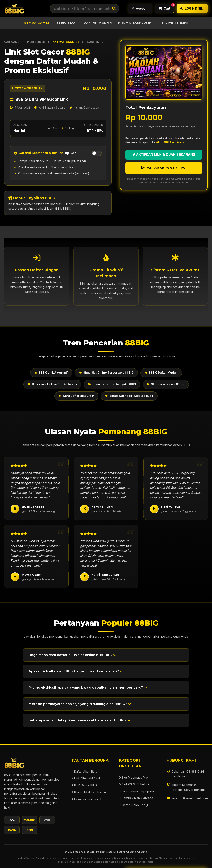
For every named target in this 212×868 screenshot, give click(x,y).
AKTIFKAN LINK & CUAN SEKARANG (164, 155)
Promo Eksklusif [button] (135, 23)
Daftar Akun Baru (84, 771)
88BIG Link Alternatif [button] (51, 373)
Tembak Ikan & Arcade (136, 798)
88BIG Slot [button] (67, 23)
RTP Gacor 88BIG (85, 785)
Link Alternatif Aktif (86, 778)
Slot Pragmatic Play (134, 777)
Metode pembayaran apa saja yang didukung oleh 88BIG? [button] (80, 704)
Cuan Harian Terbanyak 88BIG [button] (112, 384)
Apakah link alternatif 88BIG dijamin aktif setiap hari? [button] (76, 671)
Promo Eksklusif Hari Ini (89, 792)
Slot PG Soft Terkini (134, 784)
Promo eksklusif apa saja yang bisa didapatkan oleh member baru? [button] (88, 687)
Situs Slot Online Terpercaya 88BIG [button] (106, 373)
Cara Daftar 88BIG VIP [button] (76, 396)
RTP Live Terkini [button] (173, 23)
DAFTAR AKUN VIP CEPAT (164, 168)
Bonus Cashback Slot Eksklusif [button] (129, 396)
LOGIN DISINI (192, 8)
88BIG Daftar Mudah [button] (161, 373)
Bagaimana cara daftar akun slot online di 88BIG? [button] (73, 655)
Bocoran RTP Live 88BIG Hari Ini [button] (52, 384)
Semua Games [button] (37, 23)
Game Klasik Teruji (133, 805)
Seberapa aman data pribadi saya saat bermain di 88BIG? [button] (80, 720)
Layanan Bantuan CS (87, 799)
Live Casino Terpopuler (137, 791)
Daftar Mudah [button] (98, 23)
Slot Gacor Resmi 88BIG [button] (166, 384)
